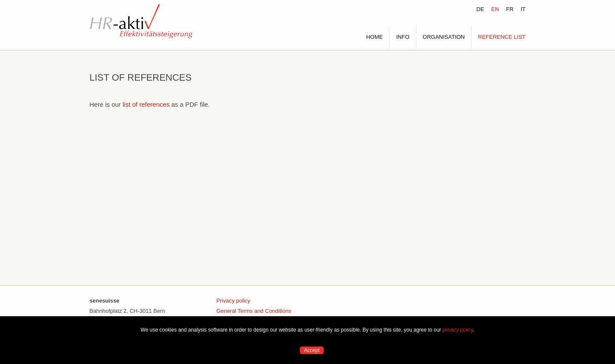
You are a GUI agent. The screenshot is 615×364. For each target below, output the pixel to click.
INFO (403, 37)
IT (523, 9)
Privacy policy (233, 301)
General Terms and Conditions (254, 311)
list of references (146, 104)
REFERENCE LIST (502, 37)
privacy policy (458, 330)
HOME (374, 37)
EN (495, 9)
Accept (312, 350)
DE (480, 9)
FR (510, 9)
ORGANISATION (444, 37)
